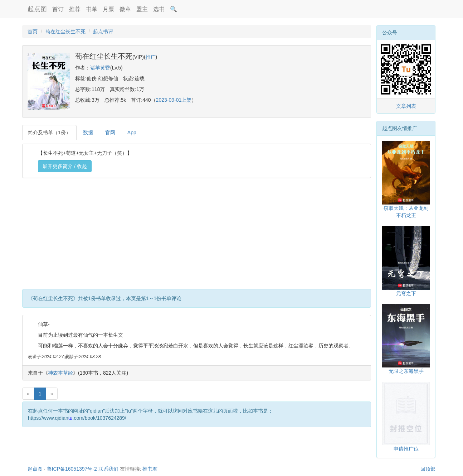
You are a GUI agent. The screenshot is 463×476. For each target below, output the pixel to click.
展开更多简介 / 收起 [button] (65, 166)
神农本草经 (60, 373)
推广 (151, 57)
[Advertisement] (197, 235)
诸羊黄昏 (100, 68)
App (132, 133)
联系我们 (108, 469)
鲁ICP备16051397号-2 (72, 469)
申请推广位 (406, 449)
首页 (33, 32)
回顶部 (428, 469)
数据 (88, 133)
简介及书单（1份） (49, 133)
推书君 (150, 469)
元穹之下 (406, 293)
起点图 (37, 9)
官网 (110, 133)
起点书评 (103, 32)
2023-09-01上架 (174, 100)
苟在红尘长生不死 (65, 32)
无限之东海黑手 (406, 371)
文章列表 (406, 106)
